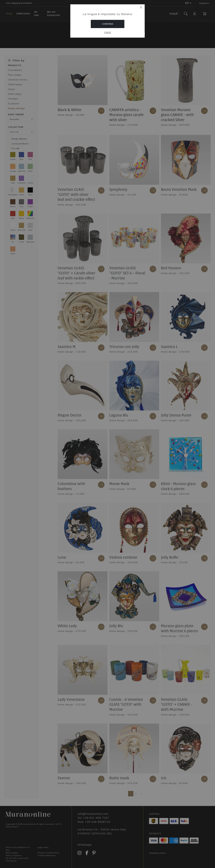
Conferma (108, 24)
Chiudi (107, 32)
